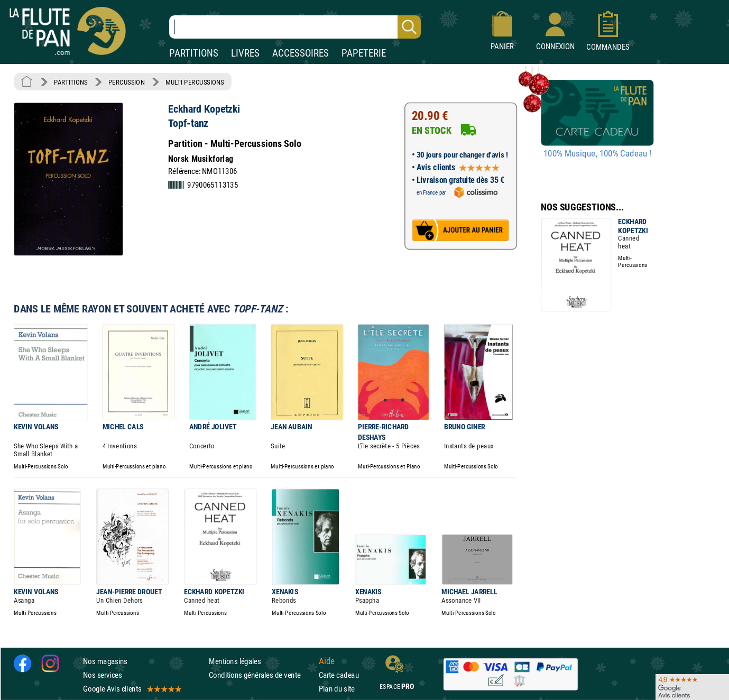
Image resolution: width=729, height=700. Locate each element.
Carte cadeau (339, 675)
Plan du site (337, 689)
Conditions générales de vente (261, 675)
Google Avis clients (132, 689)
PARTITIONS (194, 53)
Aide (327, 661)
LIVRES (245, 53)
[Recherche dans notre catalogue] (295, 27)
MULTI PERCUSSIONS (195, 82)
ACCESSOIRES (301, 53)
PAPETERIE (364, 53)
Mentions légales (235, 661)
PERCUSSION (127, 82)
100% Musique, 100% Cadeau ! (597, 154)
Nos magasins (105, 661)
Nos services (102, 675)
